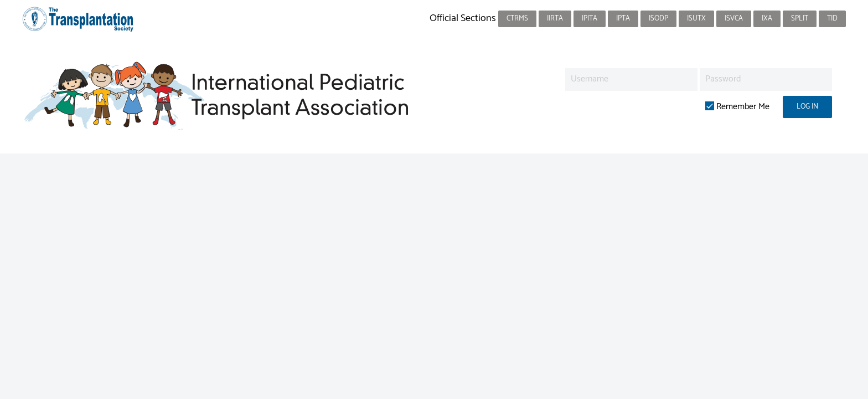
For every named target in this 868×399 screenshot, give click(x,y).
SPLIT (800, 19)
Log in (807, 107)
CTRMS (517, 19)
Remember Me (737, 107)
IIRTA (555, 19)
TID (832, 19)
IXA (767, 19)
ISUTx (696, 19)
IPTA (623, 19)
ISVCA (734, 19)
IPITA (590, 19)
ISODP (658, 19)
